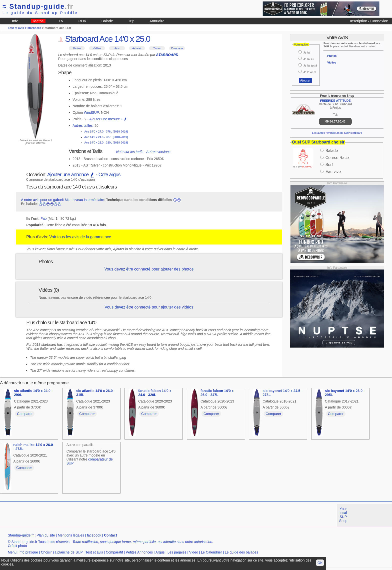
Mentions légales (71, 535)
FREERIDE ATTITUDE (335, 101)
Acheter (137, 48)
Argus (160, 552)
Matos (38, 21)
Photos (77, 48)
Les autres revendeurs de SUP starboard (337, 133)
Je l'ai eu (309, 59)
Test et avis (94, 552)
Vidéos (97, 48)
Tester (157, 48)
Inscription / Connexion (369, 21)
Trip (131, 21)
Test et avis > (17, 28)
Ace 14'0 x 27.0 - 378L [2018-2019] (106, 131)
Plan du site (46, 535)
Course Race (337, 158)
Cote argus (109, 174)
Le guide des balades (241, 552)
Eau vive (333, 172)
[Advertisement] (91, 515)
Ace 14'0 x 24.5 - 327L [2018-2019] (106, 137)
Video (194, 552)
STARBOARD (167, 55)
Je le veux (309, 72)
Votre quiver (301, 44)
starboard (34, 28)
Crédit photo (17, 546)
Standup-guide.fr (21, 535)
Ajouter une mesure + (108, 119)
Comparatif (114, 552)
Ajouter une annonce (71, 174)
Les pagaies (177, 552)
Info (15, 21)
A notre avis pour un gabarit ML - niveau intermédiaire (63, 200)
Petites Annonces (139, 552)
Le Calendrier (211, 552)
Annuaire (157, 21)
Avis (117, 48)
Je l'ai (307, 52)
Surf (329, 165)
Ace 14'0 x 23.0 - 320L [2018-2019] (106, 142)
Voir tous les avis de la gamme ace (80, 237)
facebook (94, 535)
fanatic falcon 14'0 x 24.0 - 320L (155, 393)
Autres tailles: (83, 125)
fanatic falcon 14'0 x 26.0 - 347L (217, 393)
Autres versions (158, 152)
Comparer (177, 48)
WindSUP (92, 112)
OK (320, 563)
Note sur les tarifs (130, 152)
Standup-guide (38, 6)
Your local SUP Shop (343, 515)
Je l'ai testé (310, 65)
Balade (107, 21)
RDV (82, 21)
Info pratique (28, 552)
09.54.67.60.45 (335, 121)
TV (61, 21)
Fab (43, 218)
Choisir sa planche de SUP (62, 552)
